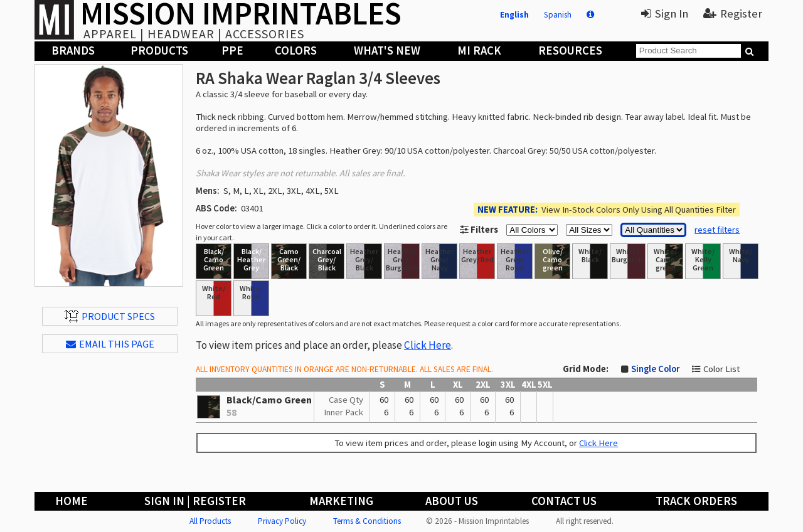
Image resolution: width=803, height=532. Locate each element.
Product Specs (110, 316)
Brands (73, 51)
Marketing (341, 501)
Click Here (428, 345)
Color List (721, 369)
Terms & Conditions (367, 521)
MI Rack (479, 51)
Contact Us (564, 501)
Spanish (558, 15)
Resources (570, 51)
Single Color (655, 369)
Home (72, 501)
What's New (387, 51)
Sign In (665, 13)
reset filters (717, 230)
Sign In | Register (195, 501)
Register (733, 13)
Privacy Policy (282, 521)
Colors (296, 51)
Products (159, 51)
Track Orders (696, 501)
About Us (452, 501)
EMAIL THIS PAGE (110, 344)
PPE (232, 51)
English (514, 15)
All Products (210, 521)
